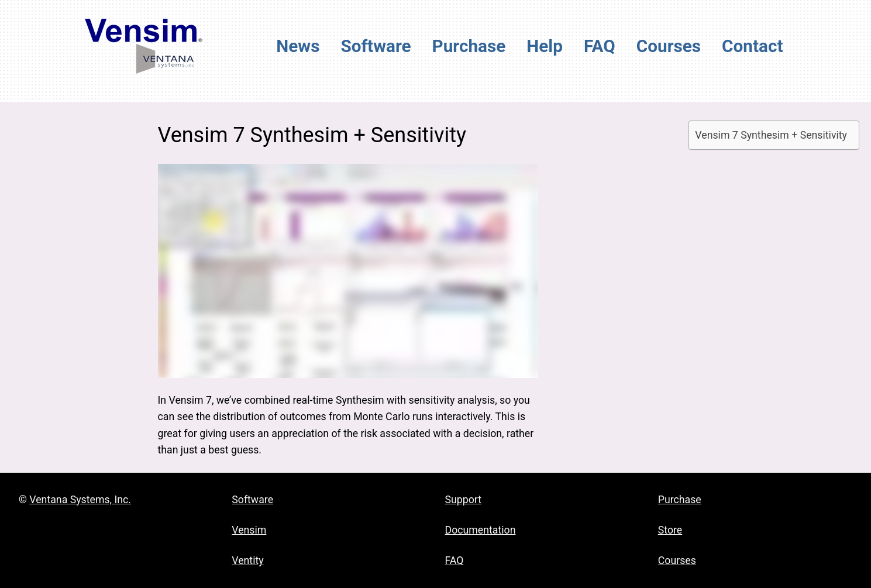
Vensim (249, 530)
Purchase (680, 500)
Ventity (247, 561)
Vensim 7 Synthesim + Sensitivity (771, 135)
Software (252, 500)
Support (464, 500)
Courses (677, 561)
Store (670, 530)
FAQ (455, 561)
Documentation (481, 530)
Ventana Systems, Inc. (80, 500)
